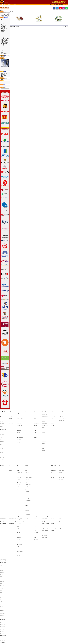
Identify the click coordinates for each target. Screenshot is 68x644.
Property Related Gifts (28, 473)
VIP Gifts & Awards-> (4, 54)
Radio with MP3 (44, 433)
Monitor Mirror (44, 424)
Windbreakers (2, 420)
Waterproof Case (61, 461)
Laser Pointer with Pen (12, 452)
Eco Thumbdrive (14, 5)
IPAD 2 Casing (2, 525)
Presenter (10, 455)
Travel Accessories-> (3, 52)
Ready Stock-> (3, 35)
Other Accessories (53, 494)
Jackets (1, 415)
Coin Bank (27, 455)
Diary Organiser (36, 493)
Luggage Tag (19, 460)
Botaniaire (2, 531)
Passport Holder (19, 466)
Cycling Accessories (28, 491)
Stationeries (36, 488)
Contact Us (2, 76)
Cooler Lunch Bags (20, 415)
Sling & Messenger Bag (20, 429)
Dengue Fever (61, 414)
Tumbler (35, 431)
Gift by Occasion (53, 411)
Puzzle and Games (28, 475)
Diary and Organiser (37, 492)
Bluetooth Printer (45, 419)
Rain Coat (60, 497)
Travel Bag (19, 432)
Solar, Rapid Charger (62, 460)
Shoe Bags (18, 427)
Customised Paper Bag (20, 416)
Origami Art (27, 468)
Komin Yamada (2, 569)
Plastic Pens (52, 460)
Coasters (35, 416)
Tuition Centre (53, 423)
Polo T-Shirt (2, 429)
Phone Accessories (61, 450)
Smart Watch (27, 483)
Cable (60, 451)
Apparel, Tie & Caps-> (4, 19)
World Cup (27, 493)
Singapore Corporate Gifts (4, 577)
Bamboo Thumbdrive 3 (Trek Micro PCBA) (58, 23)
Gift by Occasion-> (3, 25)
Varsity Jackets (2, 419)
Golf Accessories (28, 458)
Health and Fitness (62, 415)
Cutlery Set (27, 456)
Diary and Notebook (20, 457)
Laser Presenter (11, 450)
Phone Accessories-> (4, 33)
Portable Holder (61, 458)
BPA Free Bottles (36, 414)
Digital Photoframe (28, 471)
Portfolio (18, 467)
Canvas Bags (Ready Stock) (12, 489)
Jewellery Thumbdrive (4, 45)
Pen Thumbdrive (4, 50)
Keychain (18, 502)
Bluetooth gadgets (45, 416)
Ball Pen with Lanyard (54, 451)
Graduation (52, 418)
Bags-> (2, 21)
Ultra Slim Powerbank (3, 493)
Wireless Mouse (44, 429)
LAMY (1, 537)
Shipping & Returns (4, 74)
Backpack (18, 413)
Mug (34, 424)
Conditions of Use (3, 75)
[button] (52, 5)
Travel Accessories (53, 488)
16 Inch (60, 489)
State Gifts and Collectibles (4, 578)
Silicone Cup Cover (20, 511)
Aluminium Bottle (36, 413)
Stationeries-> (3, 38)
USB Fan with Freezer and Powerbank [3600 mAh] (5, 68)
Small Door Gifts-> (3, 36)
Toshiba (1, 551)
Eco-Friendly (19, 501)
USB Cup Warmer (45, 436)
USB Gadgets (44, 438)
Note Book (35, 494)
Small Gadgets (19, 512)
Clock (26, 453)
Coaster (18, 455)
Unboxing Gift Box (28, 478)
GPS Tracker (44, 423)
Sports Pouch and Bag (20, 430)
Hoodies (1, 418)
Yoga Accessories (28, 486)
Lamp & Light (2, 450)
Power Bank (2, 488)
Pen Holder (35, 506)
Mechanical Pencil (53, 455)
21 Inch (60, 491)
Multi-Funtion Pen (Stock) (12, 492)
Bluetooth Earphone (45, 415)
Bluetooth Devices (45, 413)
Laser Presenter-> (3, 28)
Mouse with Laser (11, 453)
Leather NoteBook (3, 527)
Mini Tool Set (19, 506)
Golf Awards (10, 416)
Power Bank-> (3, 34)
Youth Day (52, 424)
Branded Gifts (2, 523)
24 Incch (60, 492)
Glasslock (2, 533)
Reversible (2, 423)
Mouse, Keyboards (45, 425)
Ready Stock (10, 488)
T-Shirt (1, 427)
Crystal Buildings (3, 559)
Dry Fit (1, 432)
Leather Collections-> (4, 28)
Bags (18, 411)
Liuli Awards (10, 418)
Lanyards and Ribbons (3, 424)
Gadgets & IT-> (3, 24)
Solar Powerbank (3, 492)
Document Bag (19, 418)
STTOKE (1, 548)
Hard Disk (3, 44)
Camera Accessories (62, 452)
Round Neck (2, 433)
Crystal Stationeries (3, 561)
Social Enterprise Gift (20, 513)
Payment (2, 73)
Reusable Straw (36, 427)
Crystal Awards (11, 414)
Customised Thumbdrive (21, 492)
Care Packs (27, 411)
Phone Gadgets (61, 457)
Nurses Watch (27, 482)
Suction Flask (36, 430)
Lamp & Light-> (3, 27)
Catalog (3, 5)
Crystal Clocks (2, 560)
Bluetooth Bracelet (45, 414)
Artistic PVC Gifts (19, 489)
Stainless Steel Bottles (37, 429)
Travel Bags (52, 499)
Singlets (2, 437)
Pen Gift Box (52, 458)
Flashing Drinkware (37, 420)
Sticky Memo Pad (36, 507)
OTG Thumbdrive (4, 49)
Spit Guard (2, 425)
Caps (1, 413)
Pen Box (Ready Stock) (12, 493)
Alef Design (2, 524)
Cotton (1, 430)
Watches (27, 480)
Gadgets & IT (44, 411)
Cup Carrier (35, 419)
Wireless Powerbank (3, 496)
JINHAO (1, 534)
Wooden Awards (11, 420)
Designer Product (3, 563)
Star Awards (10, 419)
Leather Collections (20, 450)
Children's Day (53, 414)
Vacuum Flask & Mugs (37, 432)
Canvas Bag (19, 414)
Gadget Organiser (20, 421)
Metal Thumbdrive (4, 47)
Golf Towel (2, 444)
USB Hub (43, 439)
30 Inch (60, 494)
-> (5, 39)
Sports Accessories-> (4, 37)
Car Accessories (28, 452)
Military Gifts (3, 30)
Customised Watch (28, 481)
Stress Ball (19, 516)
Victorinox (2, 553)
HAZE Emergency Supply (62, 416)
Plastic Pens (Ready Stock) (12, 494)
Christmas (52, 416)
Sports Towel (2, 446)
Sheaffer (2, 547)
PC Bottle (35, 425)
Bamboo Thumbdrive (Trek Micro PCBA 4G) (20, 23)
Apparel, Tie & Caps (3, 411)
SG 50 (1, 565)
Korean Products (28, 462)
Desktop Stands (61, 453)
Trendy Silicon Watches (20, 498)
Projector (43, 430)
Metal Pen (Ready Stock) (12, 491)
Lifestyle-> (2, 29)
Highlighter (35, 498)
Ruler (18, 497)
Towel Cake (2, 447)
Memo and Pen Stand (37, 501)
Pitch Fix (2, 542)
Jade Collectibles (3, 573)
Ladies (26, 463)
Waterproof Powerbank (3, 494)
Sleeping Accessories (53, 497)
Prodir (1, 544)
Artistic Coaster (19, 491)
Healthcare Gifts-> (3, 26)
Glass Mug (35, 423)
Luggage (18, 424)
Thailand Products (3, 579)
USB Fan (43, 437)
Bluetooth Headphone (45, 418)
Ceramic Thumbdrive (4, 40)
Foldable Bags (19, 420)
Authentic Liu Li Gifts (3, 521)
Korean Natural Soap (3, 574)
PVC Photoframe (19, 494)
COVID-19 (60, 413)
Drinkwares (35, 411)
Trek (1, 552)
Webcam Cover (19, 517)
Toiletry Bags (19, 431)
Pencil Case (19, 426)
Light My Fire (2, 538)
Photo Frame (27, 469)
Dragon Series (2, 536)
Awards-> (2, 20)
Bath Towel (2, 441)
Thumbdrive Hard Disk (8, 5)
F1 (26, 492)
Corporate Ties (2, 414)
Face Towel (2, 442)
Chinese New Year (53, 415)
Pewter (1, 575)
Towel (1, 440)
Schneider (2, 545)
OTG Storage (61, 456)
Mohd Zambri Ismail (3, 570)
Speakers (43, 434)
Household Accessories (29, 460)
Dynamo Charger (61, 455)
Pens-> (2, 32)
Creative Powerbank (3, 489)
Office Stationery (36, 505)
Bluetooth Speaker (45, 420)
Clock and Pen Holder (20, 453)
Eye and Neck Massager (45, 422)
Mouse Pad (44, 426)
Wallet (18, 468)
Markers (52, 453)
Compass (27, 489)
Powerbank (2, 491)
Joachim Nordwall (3, 568)
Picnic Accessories (28, 472)
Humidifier (27, 461)
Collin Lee (2, 564)
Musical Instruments (4, 48)
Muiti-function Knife (20, 507)
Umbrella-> (2, 53)
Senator (1, 546)
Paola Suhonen (2, 571)
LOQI (1, 540)
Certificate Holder (20, 452)
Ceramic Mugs (36, 415)
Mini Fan (18, 505)
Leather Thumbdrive (4, 46)
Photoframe (2, 529)
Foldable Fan (27, 457)
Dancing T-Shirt (3, 428)
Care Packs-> (2, 22)
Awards (10, 411)
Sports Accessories (28, 488)
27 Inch (60, 493)
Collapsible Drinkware (37, 418)
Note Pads (35, 503)
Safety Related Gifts (28, 476)
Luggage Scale (52, 492)
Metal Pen (52, 456)
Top (1, 5)
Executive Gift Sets (36, 497)
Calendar (35, 491)
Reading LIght (2, 452)
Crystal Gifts (2, 556)
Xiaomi (1, 555)
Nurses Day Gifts (61, 418)
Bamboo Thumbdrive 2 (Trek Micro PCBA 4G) (39, 23)
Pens (51, 450)
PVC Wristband (19, 496)
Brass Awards (11, 413)
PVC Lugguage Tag (20, 493)
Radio (43, 432)
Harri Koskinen (3, 566)
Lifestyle (27, 450)
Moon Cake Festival (53, 419)
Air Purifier (27, 451)
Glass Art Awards (11, 415)
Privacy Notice (3, 75)
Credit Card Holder (20, 456)
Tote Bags (2, 541)
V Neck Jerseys (2, 438)
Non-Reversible (3, 421)
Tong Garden (2, 550)
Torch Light (2, 453)
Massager (27, 466)
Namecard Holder (20, 463)
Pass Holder (19, 465)
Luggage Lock (52, 491)
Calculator (35, 489)
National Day (52, 420)
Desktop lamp (2, 451)
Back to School (52, 413)
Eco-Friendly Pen (53, 452)
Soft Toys (27, 477)
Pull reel (18, 509)
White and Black (19, 514)
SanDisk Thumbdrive (4, 51)
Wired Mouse (44, 428)
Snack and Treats (28, 413)
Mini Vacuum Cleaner (37, 502)
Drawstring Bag (19, 419)
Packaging (2, 31)
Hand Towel (2, 445)
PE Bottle (35, 426)
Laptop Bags (19, 423)
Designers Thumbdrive (4, 42)
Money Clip (19, 461)
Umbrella (60, 488)
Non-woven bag (19, 425)
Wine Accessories (28, 485)
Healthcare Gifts (61, 411)
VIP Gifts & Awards (3, 519)
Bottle (60, 496)
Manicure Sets (19, 503)
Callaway (2, 532)
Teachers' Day (52, 421)
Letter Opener (36, 500)
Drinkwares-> (3, 23)
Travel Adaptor (52, 498)
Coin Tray (18, 500)
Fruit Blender (36, 421)
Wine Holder (19, 434)
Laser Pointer (11, 451)
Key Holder (19, 458)
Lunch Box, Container (28, 465)
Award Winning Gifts (3, 522)
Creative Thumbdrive (4, 41)
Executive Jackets (3, 416)
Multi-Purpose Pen (53, 457)
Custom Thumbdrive (4, 41)
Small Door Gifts (19, 488)
